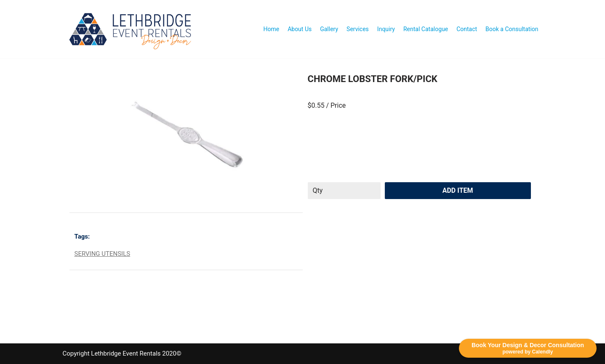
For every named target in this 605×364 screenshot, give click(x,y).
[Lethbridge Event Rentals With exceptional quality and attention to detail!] (132, 29)
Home (271, 29)
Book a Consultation (512, 29)
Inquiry (386, 29)
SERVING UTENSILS (103, 254)
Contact (467, 29)
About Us (300, 29)
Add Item (458, 190)
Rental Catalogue (426, 29)
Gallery (329, 29)
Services (358, 29)
